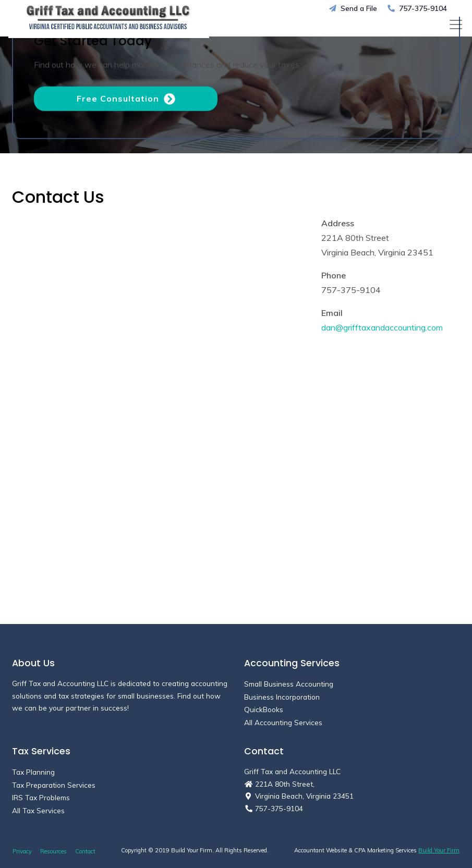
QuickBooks (264, 709)
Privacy (22, 851)
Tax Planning (33, 772)
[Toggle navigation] (456, 25)
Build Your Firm (439, 850)
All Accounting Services (283, 722)
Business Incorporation (282, 697)
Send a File (353, 8)
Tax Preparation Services (54, 785)
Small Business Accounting (289, 684)
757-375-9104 (417, 8)
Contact (85, 851)
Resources (53, 851)
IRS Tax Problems (41, 797)
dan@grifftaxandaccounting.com (382, 327)
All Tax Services (38, 810)
